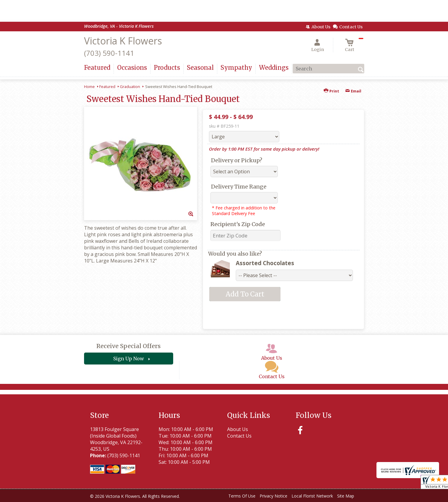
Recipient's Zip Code (238, 224)
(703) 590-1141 (109, 53)
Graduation (130, 87)
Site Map (346, 496)
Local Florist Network (312, 496)
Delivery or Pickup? (237, 160)
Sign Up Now (129, 359)
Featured (107, 87)
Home (89, 87)
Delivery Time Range (239, 187)
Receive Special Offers (128, 346)
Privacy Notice (273, 496)
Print (331, 91)
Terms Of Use (242, 496)
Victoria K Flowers (123, 41)
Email (353, 91)
